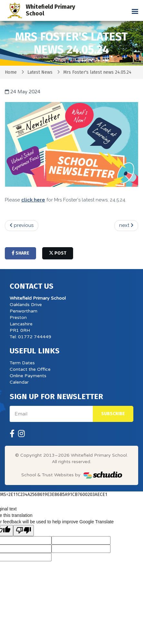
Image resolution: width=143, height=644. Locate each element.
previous (22, 225)
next (126, 225)
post (58, 253)
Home (11, 72)
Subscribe (113, 414)
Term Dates (22, 363)
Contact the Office (30, 369)
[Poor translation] (24, 531)
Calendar (19, 382)
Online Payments (28, 376)
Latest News (40, 72)
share (20, 253)
